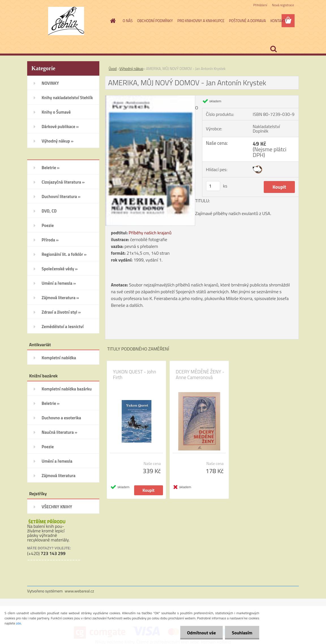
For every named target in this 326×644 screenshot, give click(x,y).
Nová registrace (283, 5)
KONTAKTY (279, 21)
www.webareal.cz (80, 591)
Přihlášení (260, 5)
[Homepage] (112, 21)
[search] (273, 49)
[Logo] (66, 21)
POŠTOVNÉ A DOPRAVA (247, 21)
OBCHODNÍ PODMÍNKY (155, 21)
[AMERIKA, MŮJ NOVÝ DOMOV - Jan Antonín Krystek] (150, 98)
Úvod (113, 69)
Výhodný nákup (131, 69)
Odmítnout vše (201, 633)
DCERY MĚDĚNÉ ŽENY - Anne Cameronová (200, 375)
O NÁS (128, 21)
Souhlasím (242, 633)
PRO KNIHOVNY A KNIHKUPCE (201, 21)
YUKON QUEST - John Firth (135, 375)
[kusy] (213, 186)
